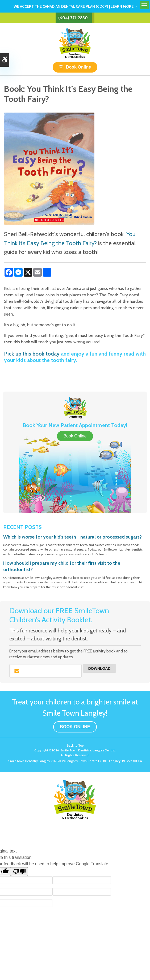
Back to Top (75, 745)
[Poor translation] (19, 872)
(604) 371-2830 (73, 18)
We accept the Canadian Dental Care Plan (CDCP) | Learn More (74, 6)
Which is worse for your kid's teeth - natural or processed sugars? (72, 537)
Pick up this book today (32, 354)
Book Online (78, 67)
